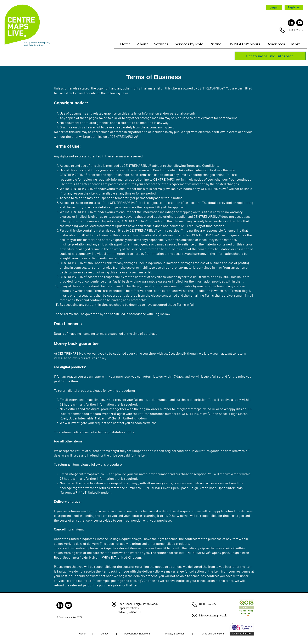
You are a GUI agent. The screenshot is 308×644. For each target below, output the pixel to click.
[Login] (274, 8)
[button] (142, 44)
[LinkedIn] (291, 23)
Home (82, 634)
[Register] (294, 7)
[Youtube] (300, 23)
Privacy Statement (175, 634)
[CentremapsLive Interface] (270, 56)
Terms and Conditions (212, 634)
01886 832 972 (295, 30)
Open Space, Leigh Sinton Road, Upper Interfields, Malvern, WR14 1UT (138, 608)
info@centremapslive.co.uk (88, 399)
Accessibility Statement (137, 634)
